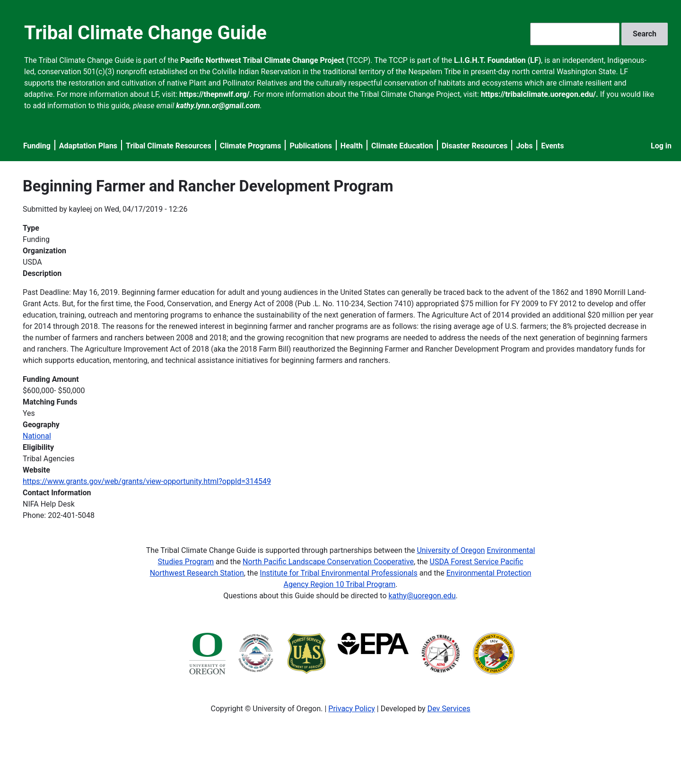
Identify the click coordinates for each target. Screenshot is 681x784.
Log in (661, 146)
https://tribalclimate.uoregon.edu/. (540, 94)
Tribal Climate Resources (169, 146)
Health (352, 146)
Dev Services (449, 709)
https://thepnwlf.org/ (214, 94)
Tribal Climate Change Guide (145, 33)
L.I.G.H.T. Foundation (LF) (498, 60)
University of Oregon (451, 550)
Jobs (524, 146)
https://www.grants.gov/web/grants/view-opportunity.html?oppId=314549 (147, 481)
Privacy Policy (352, 709)
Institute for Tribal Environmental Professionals (338, 573)
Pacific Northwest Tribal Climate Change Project (262, 60)
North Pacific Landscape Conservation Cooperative (328, 562)
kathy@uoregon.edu (422, 596)
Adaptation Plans (88, 146)
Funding (37, 146)
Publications (311, 146)
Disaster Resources (475, 146)
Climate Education (402, 146)
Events (552, 146)
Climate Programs (251, 146)
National (37, 436)
